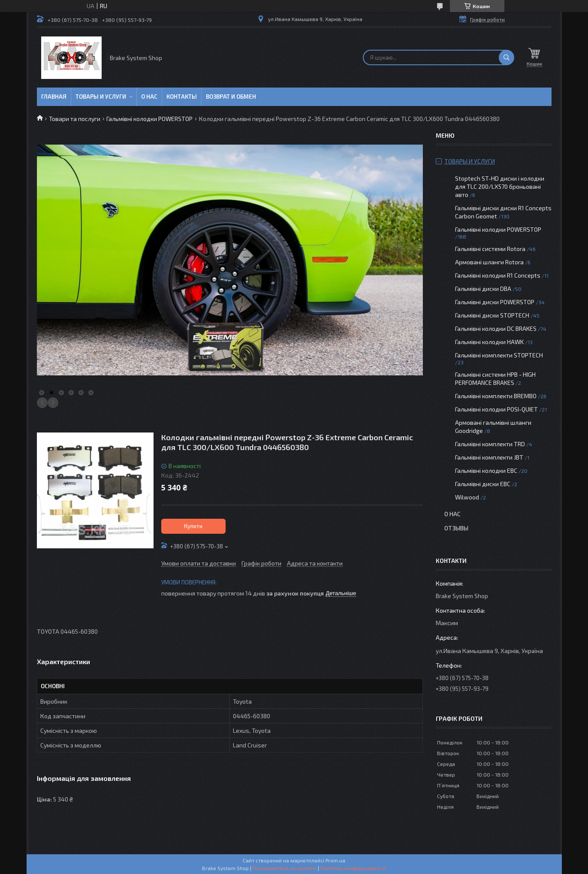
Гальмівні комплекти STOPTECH (499, 355)
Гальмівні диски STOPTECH (492, 315)
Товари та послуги (75, 119)
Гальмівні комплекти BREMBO (496, 396)
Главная (54, 97)
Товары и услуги (101, 97)
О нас (149, 97)
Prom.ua (335, 860)
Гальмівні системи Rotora (490, 249)
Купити (193, 526)
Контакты (182, 97)
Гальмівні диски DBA (483, 289)
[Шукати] (507, 57)
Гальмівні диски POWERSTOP (495, 302)
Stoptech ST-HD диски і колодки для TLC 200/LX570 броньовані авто (500, 186)
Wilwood (467, 497)
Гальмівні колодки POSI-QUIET (496, 409)
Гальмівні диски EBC (483, 484)
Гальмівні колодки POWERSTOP (149, 119)
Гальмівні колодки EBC (486, 470)
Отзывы (456, 528)
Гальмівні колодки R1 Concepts (498, 275)
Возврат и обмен (231, 97)
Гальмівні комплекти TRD (490, 444)
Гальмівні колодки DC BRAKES (496, 328)
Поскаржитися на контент (285, 868)
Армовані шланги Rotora (489, 262)
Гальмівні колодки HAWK (489, 342)
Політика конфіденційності (353, 868)
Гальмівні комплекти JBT (489, 457)
